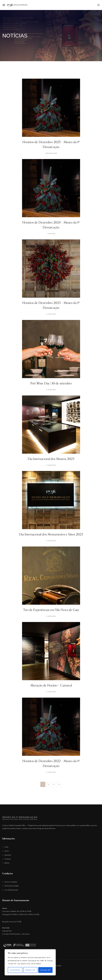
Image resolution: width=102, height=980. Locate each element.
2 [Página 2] (48, 784)
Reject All (30, 970)
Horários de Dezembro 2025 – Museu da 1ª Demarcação (51, 145)
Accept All (45, 970)
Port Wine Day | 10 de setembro (51, 383)
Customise (15, 970)
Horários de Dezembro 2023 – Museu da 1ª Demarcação (51, 305)
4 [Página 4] (59, 784)
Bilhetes (7, 863)
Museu (7, 851)
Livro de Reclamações (11, 890)
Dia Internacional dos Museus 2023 (51, 459)
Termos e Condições (11, 882)
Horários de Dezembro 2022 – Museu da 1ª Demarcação (51, 763)
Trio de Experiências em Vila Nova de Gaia (51, 610)
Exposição (8, 855)
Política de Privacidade (12, 886)
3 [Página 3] (54, 784)
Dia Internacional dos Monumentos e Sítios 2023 (51, 534)
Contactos (8, 859)
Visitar (6, 847)
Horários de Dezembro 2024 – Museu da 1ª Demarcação (51, 225)
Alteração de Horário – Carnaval (51, 685)
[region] (30, 962)
